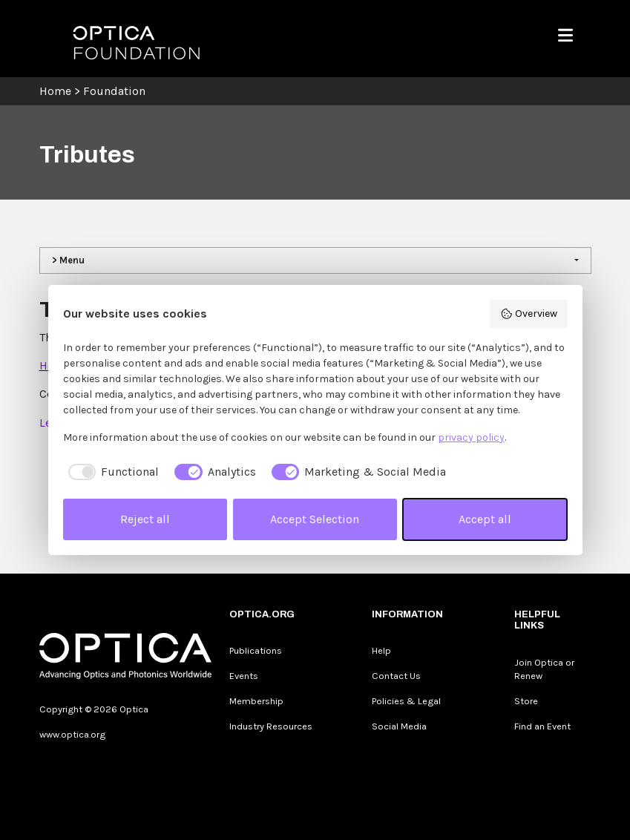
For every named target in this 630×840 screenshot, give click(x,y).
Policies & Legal (406, 701)
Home (55, 91)
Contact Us (396, 676)
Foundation (114, 91)
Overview (529, 314)
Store (526, 701)
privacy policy (471, 437)
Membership (256, 701)
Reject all (145, 519)
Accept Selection (315, 519)
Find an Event (542, 726)
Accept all (485, 519)
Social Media (399, 726)
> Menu (68, 260)
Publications (256, 650)
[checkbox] (111, 472)
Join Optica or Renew (544, 669)
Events (244, 676)
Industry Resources (271, 726)
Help (381, 650)
